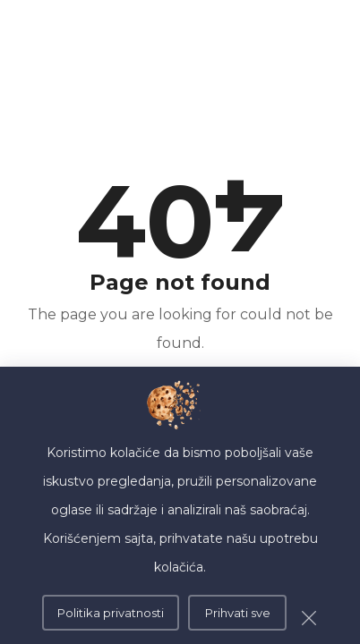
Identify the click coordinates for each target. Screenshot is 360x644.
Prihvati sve (238, 613)
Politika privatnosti (111, 613)
